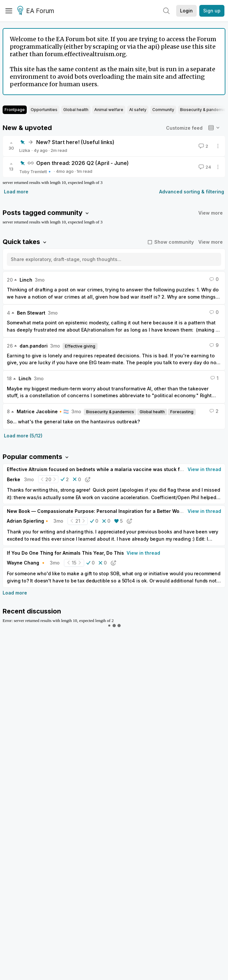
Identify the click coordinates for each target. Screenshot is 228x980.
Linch (26, 280)
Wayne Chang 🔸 (26, 563)
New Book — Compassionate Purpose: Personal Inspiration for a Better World (96, 511)
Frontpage (15, 110)
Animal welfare (109, 110)
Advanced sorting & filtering (192, 192)
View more (211, 213)
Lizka (25, 150)
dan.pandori (34, 346)
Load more (16, 192)
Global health (76, 110)
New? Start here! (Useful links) (75, 142)
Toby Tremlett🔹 (36, 171)
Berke (14, 479)
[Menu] (9, 11)
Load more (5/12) (23, 436)
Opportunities (44, 110)
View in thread (204, 469)
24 (204, 167)
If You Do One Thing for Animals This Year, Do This (65, 553)
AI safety (138, 110)
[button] (65, 479)
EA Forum (37, 11)
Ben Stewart (31, 313)
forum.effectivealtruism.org (85, 54)
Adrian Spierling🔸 (28, 521)
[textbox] (113, 262)
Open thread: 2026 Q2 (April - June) (83, 163)
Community (163, 110)
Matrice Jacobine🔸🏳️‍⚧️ (43, 411)
